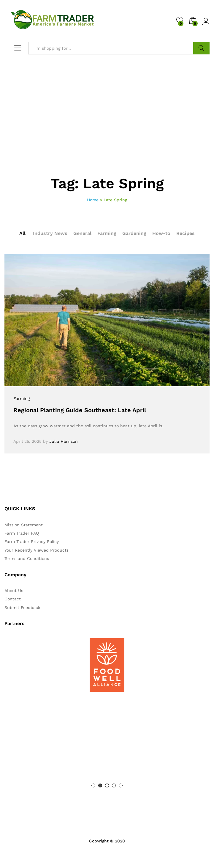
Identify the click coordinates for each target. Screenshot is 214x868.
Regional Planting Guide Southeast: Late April (80, 410)
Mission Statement (24, 525)
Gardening (134, 233)
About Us (14, 591)
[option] (107, 665)
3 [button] (107, 785)
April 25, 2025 (27, 441)
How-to (161, 233)
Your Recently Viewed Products (37, 550)
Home (93, 200)
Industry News (50, 233)
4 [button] (114, 785)
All (22, 233)
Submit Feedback (22, 608)
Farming (107, 233)
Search (201, 48)
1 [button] (93, 785)
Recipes (186, 233)
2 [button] (100, 785)
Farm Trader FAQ (22, 533)
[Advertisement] (107, 132)
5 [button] (121, 785)
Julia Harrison (64, 441)
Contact (13, 599)
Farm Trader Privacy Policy (32, 541)
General (82, 233)
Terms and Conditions (27, 558)
